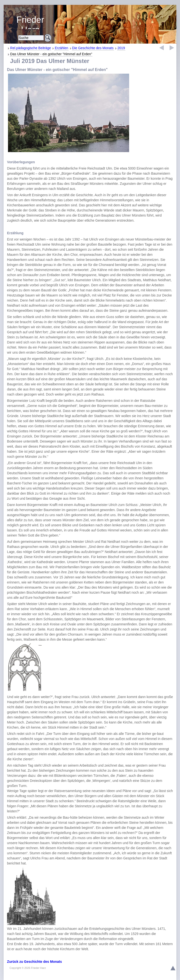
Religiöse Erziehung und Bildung (30, 22)
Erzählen (61, 48)
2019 (121, 48)
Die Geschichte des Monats (93, 48)
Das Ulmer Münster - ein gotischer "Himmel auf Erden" (51, 54)
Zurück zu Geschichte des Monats (34, 962)
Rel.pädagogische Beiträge (31, 48)
